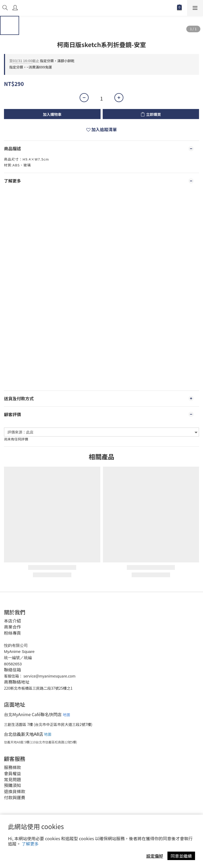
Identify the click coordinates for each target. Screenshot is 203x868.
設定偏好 (155, 856)
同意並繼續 (181, 856)
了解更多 (30, 844)
